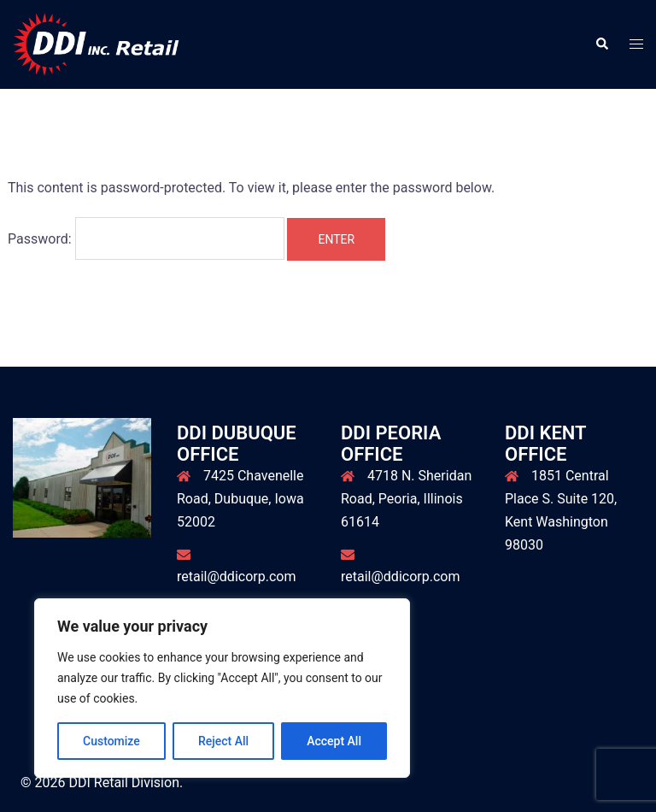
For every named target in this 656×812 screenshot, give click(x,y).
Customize (111, 741)
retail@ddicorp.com (236, 577)
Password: (146, 238)
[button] (601, 44)
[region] (222, 688)
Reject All (223, 741)
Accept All (334, 741)
